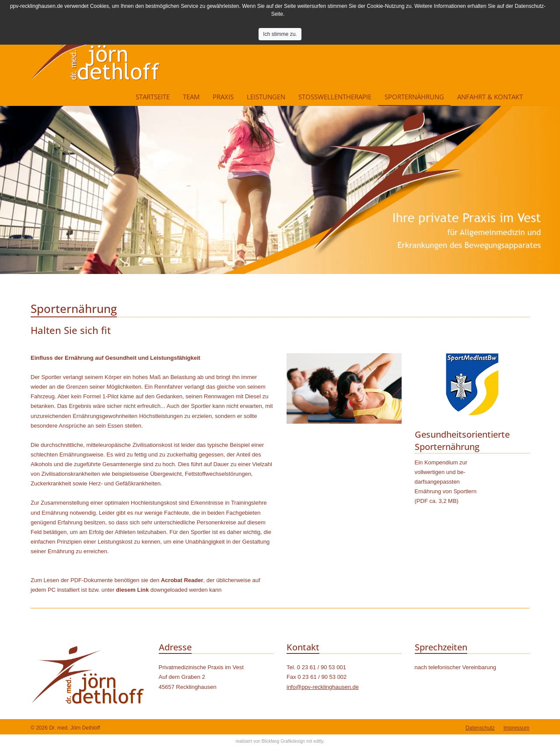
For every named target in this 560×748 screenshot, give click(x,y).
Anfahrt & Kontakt (490, 97)
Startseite (153, 97)
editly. (319, 741)
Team (191, 97)
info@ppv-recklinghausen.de (323, 687)
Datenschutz (480, 728)
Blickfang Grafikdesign (283, 741)
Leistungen (266, 97)
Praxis (223, 97)
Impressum (516, 728)
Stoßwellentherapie (335, 97)
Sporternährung (414, 97)
